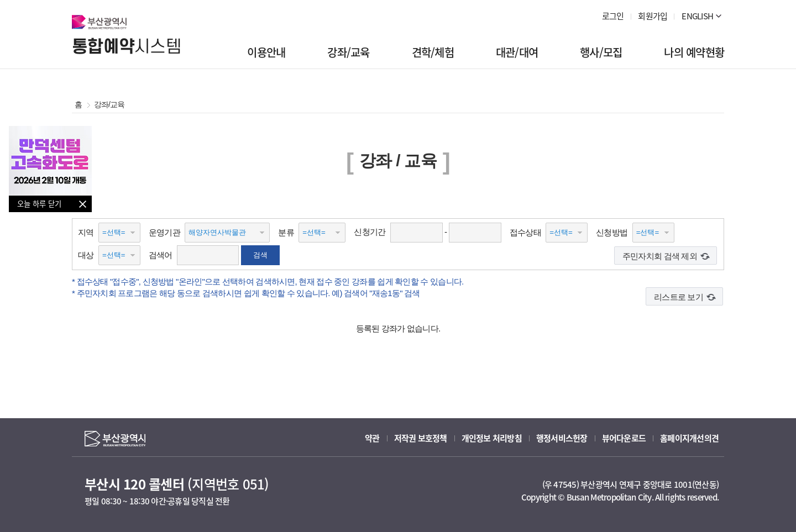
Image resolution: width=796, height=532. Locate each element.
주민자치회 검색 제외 (660, 256)
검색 (260, 255)
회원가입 (653, 16)
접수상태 (525, 232)
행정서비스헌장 (562, 438)
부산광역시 (99, 22)
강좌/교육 (107, 104)
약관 (372, 438)
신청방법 (612, 232)
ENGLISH (697, 16)
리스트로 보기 (679, 297)
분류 (286, 232)
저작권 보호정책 (421, 438)
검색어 (161, 255)
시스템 (127, 48)
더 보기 (719, 16)
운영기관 (164, 232)
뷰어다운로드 (624, 438)
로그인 (613, 16)
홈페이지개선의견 (689, 438)
